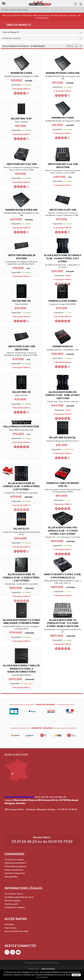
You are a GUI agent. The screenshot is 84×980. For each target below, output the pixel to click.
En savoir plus (42, 977)
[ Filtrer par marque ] (11, 38)
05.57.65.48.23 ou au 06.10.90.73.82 (42, 850)
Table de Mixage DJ (11, 32)
